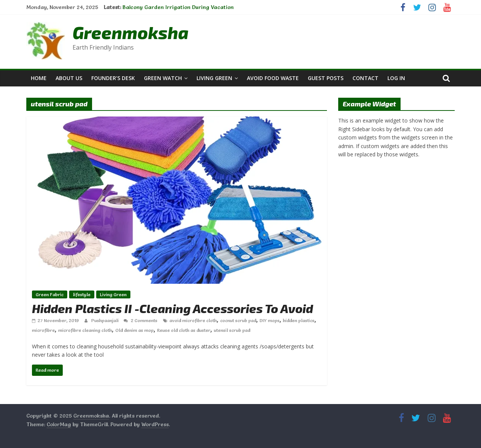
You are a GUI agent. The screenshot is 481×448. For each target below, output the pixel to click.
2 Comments (141, 320)
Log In (396, 78)
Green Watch (163, 78)
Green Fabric (50, 294)
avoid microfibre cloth (193, 320)
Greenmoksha (131, 32)
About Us (69, 78)
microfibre (43, 330)
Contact (365, 78)
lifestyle (82, 294)
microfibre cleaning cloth (85, 330)
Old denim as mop (135, 330)
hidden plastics (299, 320)
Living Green (214, 78)
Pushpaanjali (106, 320)
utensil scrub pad (232, 330)
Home (39, 78)
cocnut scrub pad (238, 320)
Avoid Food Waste (273, 78)
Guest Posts (326, 78)
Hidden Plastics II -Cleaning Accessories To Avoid (172, 308)
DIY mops (270, 320)
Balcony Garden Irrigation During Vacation (178, 7)
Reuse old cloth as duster (184, 330)
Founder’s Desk (113, 78)
